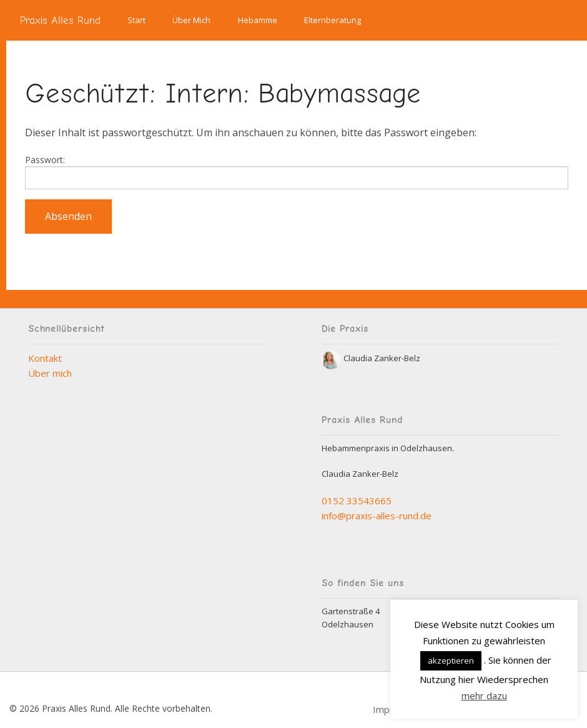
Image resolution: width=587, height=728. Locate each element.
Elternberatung (333, 20)
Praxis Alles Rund (60, 20)
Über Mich (191, 20)
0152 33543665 (357, 501)
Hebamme (258, 20)
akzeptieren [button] (451, 661)
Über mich (50, 373)
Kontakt (45, 358)
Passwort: (297, 172)
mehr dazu (484, 696)
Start (136, 20)
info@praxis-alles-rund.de (377, 516)
